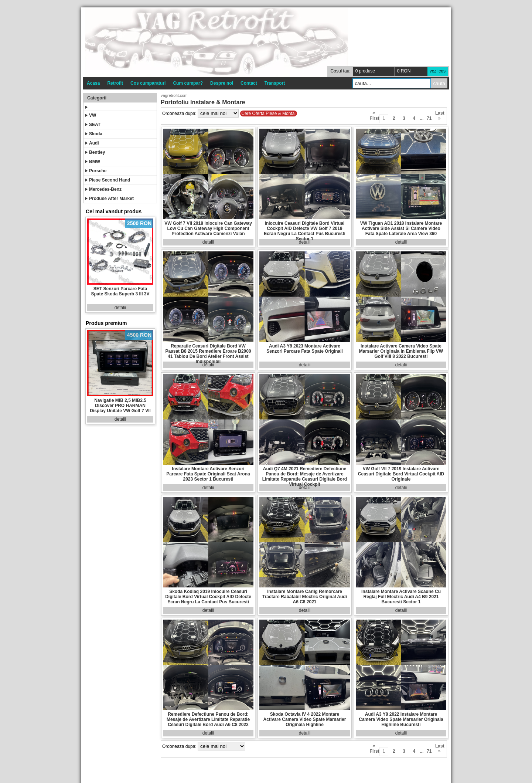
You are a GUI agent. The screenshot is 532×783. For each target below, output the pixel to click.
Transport (275, 83)
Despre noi (222, 83)
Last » (439, 114)
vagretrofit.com (174, 95)
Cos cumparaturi (148, 83)
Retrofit (115, 83)
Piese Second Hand (108, 180)
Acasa (93, 83)
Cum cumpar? (188, 83)
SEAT (93, 125)
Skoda (94, 134)
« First (374, 114)
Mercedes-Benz (103, 189)
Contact (249, 83)
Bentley (95, 152)
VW (91, 115)
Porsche (96, 171)
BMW (93, 162)
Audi (92, 143)
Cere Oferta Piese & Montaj (268, 113)
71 (429, 118)
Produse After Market (110, 199)
